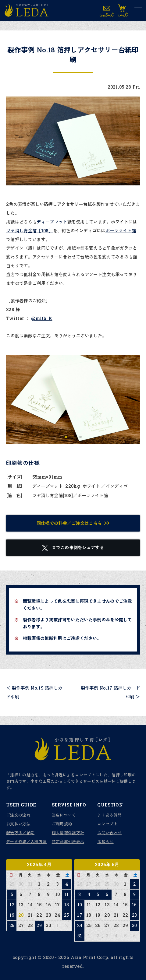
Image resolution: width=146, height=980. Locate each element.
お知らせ (105, 841)
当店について (64, 815)
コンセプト (107, 824)
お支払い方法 (18, 824)
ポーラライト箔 (121, 231)
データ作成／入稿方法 (26, 841)
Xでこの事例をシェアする (73, 548)
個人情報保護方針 (68, 833)
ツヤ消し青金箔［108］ (30, 231)
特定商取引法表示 (68, 841)
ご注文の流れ (18, 815)
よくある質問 (109, 815)
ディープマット (52, 222)
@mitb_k (42, 318)
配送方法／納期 (20, 833)
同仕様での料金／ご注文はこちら (69, 523)
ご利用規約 (62, 824)
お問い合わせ (109, 833)
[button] (66, 437)
